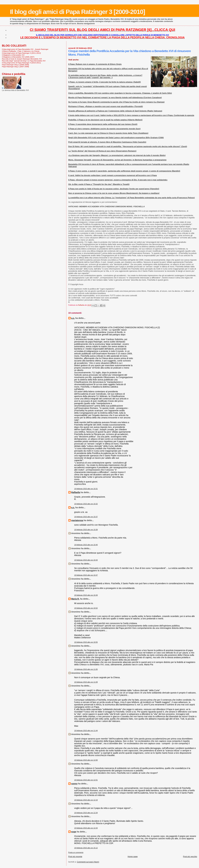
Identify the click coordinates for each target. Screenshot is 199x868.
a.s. (73, 318)
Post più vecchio (190, 857)
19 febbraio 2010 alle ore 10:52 (86, 608)
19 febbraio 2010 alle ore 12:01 (86, 780)
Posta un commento (76, 852)
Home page (133, 857)
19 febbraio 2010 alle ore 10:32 (86, 504)
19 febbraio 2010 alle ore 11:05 (86, 669)
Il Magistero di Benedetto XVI (13, 55)
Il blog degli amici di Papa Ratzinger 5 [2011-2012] (21, 53)
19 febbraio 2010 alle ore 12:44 (86, 828)
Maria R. (75, 599)
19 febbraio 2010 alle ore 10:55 (86, 642)
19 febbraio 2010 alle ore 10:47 (86, 575)
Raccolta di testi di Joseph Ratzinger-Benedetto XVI (22, 59)
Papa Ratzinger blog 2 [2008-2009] (15, 65)
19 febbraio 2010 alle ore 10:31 (86, 489)
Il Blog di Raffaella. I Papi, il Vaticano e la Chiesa (21, 51)
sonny (74, 784)
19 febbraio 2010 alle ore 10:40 (86, 545)
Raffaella (76, 492)
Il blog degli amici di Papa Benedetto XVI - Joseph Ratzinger (25, 49)
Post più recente (75, 857)
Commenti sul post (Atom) (88, 862)
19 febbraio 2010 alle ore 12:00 (86, 760)
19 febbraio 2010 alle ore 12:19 (86, 800)
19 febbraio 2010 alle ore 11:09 (86, 682)
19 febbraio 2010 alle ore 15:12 (86, 848)
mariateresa (77, 520)
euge (74, 832)
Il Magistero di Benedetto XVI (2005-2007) (18, 57)
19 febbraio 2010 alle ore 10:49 (86, 595)
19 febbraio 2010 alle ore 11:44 (86, 731)
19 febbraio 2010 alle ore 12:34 (86, 813)
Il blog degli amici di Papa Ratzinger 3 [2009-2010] (77, 12)
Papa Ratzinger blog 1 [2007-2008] (15, 67)
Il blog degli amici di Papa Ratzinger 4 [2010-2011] (21, 63)
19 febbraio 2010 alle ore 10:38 (86, 530)
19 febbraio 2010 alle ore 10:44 (86, 560)
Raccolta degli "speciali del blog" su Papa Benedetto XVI (24, 61)
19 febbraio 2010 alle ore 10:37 (86, 517)
